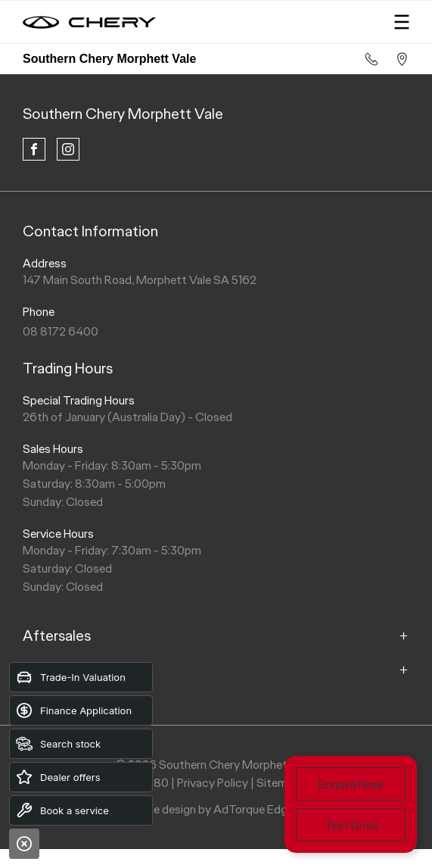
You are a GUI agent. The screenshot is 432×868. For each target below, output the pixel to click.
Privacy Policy (213, 783)
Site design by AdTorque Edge (216, 809)
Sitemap (278, 783)
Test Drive (351, 825)
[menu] (402, 22)
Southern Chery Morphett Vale (123, 114)
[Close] (24, 844)
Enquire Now (351, 784)
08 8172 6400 (61, 331)
